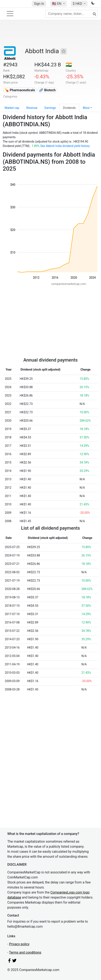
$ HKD (78, 4)
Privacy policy (19, 944)
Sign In (39, 4)
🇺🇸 (57, 4)
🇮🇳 (69, 65)
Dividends (69, 108)
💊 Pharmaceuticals (20, 90)
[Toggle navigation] (10, 14)
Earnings (50, 108)
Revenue (32, 108)
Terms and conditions (25, 952)
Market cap (12, 108)
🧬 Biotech (47, 90)
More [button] (86, 108)
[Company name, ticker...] (72, 14)
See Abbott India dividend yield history (65, 146)
